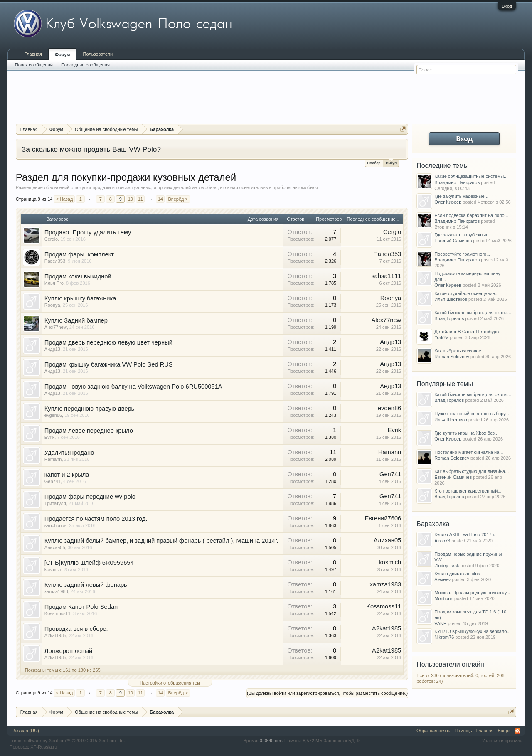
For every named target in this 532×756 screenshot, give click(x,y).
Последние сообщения (85, 65)
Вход (507, 6)
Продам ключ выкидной (78, 276)
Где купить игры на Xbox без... (466, 433)
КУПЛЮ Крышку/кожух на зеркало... (472, 631)
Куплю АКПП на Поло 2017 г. (465, 534)
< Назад (64, 199)
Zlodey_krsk (447, 566)
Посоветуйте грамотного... (462, 254)
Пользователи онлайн (450, 664)
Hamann (53, 459)
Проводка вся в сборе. (76, 629)
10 (131, 199)
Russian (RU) (25, 731)
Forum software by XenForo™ (67, 741)
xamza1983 (56, 591)
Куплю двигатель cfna (457, 574)
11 (140, 199)
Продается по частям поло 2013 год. (96, 519)
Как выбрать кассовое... (460, 351)
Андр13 (52, 349)
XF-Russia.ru (44, 747)
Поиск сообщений (34, 65)
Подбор (374, 163)
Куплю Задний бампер (76, 320)
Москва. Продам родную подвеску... (472, 593)
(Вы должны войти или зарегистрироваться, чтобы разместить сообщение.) (327, 693)
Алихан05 (55, 547)
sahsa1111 (386, 276)
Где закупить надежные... (461, 196)
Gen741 (53, 481)
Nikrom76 (444, 637)
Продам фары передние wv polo (90, 497)
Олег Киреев (448, 202)
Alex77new (56, 327)
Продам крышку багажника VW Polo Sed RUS (109, 364)
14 (160, 199)
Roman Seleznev (452, 357)
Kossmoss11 (58, 613)
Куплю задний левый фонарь (86, 585)
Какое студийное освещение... (467, 293)
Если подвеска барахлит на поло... (471, 215)
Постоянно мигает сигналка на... (469, 452)
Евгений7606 (383, 518)
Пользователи (98, 54)
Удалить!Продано (69, 453)
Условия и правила (502, 741)
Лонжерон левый (69, 651)
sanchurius (55, 525)
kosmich (53, 569)
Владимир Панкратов (457, 182)
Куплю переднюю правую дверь (89, 409)
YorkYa (441, 337)
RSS (517, 731)
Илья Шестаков (451, 299)
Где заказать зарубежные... (463, 235)
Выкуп (391, 162)
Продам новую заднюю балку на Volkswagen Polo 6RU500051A (133, 387)
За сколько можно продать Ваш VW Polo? (91, 149)
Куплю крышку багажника (80, 298)
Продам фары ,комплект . (81, 254)
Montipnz (444, 598)
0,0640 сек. (271, 741)
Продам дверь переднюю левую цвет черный (108, 342)
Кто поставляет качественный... (468, 491)
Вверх (504, 731)
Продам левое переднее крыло (89, 431)
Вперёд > (178, 199)
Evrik (49, 437)
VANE (440, 623)
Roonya (52, 305)
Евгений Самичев (453, 241)
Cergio (51, 239)
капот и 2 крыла (67, 475)
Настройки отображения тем (170, 683)
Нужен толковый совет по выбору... (472, 414)
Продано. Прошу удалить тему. (88, 232)
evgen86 (53, 415)
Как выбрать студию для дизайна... (472, 471)
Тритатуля (55, 503)
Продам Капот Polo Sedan (81, 607)
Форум (63, 54)
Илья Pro (54, 283)
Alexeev (442, 579)
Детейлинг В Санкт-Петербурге (467, 332)
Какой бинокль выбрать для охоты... (473, 313)
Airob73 (442, 541)
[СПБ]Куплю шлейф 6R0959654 (89, 563)
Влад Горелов (449, 318)
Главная (33, 54)
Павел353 (55, 261)
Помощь (463, 731)
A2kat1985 (55, 635)
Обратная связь (433, 731)
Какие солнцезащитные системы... (471, 176)
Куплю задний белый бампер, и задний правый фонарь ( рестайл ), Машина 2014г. (161, 541)
